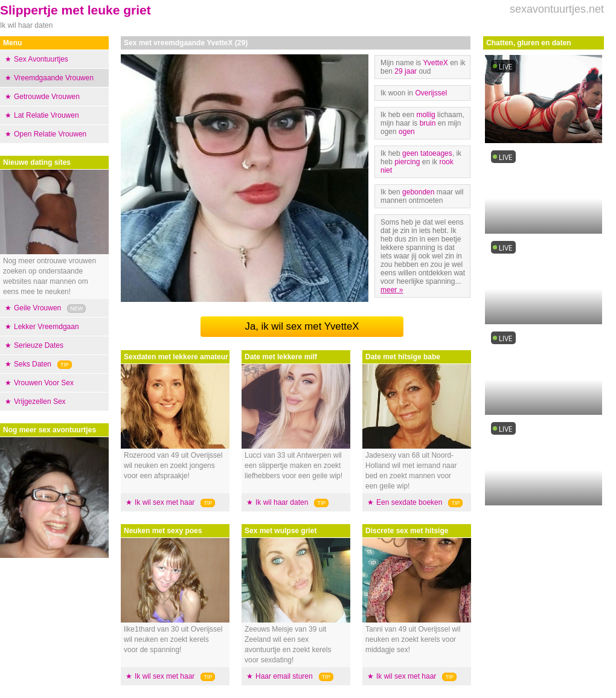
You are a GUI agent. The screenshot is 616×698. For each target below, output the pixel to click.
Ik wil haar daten (282, 502)
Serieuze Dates (39, 345)
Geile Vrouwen (37, 308)
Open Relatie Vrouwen (50, 134)
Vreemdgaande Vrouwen (54, 78)
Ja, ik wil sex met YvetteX (302, 326)
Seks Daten (33, 364)
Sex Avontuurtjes (41, 59)
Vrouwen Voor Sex (44, 383)
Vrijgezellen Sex (40, 402)
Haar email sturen (284, 676)
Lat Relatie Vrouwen (47, 115)
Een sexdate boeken (409, 502)
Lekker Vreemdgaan (47, 327)
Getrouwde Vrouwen (47, 97)
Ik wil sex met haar (165, 502)
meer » (392, 290)
